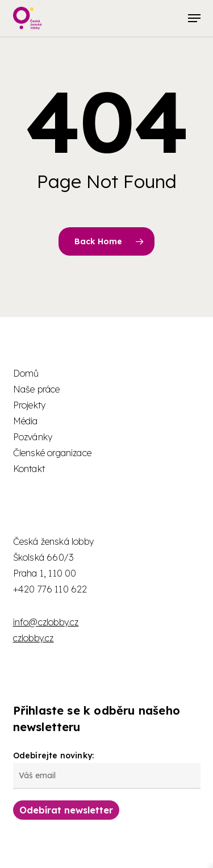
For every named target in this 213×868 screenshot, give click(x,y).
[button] (194, 18)
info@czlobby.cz (46, 622)
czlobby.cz (34, 638)
